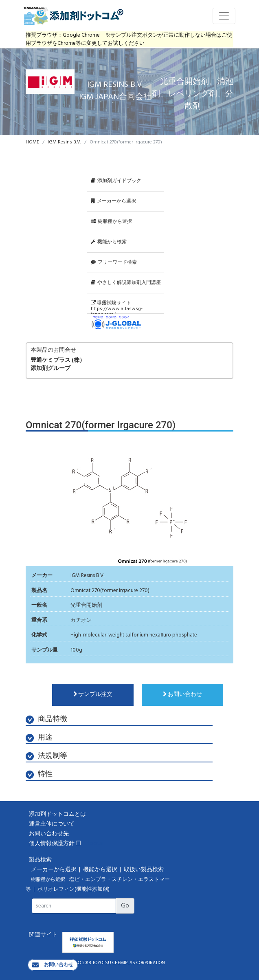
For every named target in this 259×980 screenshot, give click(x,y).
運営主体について (52, 824)
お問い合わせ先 (49, 834)
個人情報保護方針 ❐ (55, 844)
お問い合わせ (182, 695)
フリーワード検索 (114, 262)
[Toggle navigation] (224, 16)
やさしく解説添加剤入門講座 (126, 283)
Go (125, 906)
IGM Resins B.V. (64, 142)
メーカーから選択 (113, 201)
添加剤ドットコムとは (57, 814)
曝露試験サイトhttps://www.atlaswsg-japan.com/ (117, 306)
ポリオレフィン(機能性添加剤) (74, 890)
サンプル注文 (93, 695)
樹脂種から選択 (111, 222)
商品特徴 (46, 719)
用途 (39, 738)
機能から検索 (109, 242)
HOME (32, 142)
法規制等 (46, 756)
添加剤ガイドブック (116, 181)
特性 (39, 774)
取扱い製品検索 (144, 870)
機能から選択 (101, 870)
